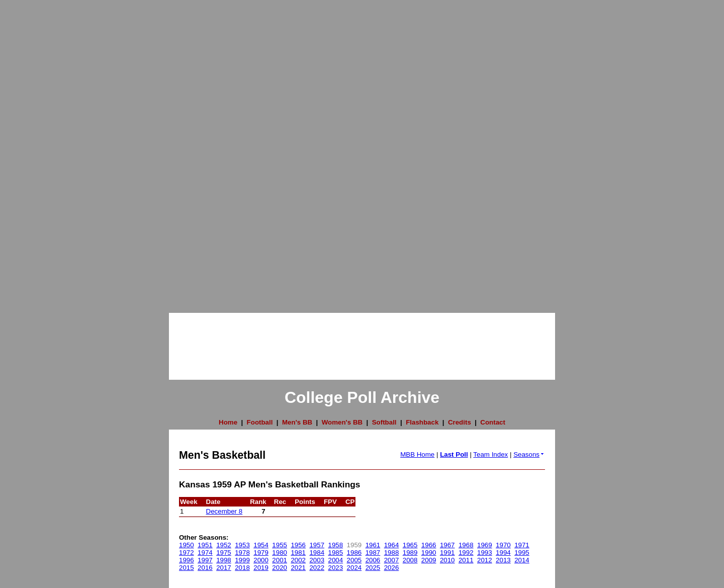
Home (228, 422)
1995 (522, 553)
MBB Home (417, 454)
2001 (280, 560)
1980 (280, 553)
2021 (298, 568)
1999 (242, 560)
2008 (410, 560)
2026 (392, 568)
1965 (410, 545)
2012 (485, 560)
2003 (317, 560)
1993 (485, 553)
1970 (503, 545)
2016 (205, 568)
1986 (354, 553)
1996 (187, 560)
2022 (317, 568)
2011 (466, 560)
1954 (261, 545)
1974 (205, 553)
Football (260, 422)
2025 (373, 568)
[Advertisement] (40, 151)
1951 (205, 545)
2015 (187, 568)
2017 (224, 568)
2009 (429, 560)
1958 (336, 545)
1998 (224, 560)
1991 (447, 553)
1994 (503, 553)
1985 (336, 553)
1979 (261, 553)
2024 (354, 568)
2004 (336, 560)
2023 (336, 568)
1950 (187, 545)
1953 (242, 545)
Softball (384, 422)
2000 (261, 560)
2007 (392, 560)
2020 (280, 568)
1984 (317, 553)
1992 (466, 553)
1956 (298, 545)
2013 (503, 560)
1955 (280, 545)
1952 (224, 545)
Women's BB (342, 422)
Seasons (529, 454)
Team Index (490, 454)
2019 (261, 568)
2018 (242, 568)
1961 (373, 545)
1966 (429, 545)
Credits (460, 422)
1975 (224, 553)
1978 (242, 553)
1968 (466, 545)
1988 (392, 553)
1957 (317, 545)
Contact (493, 422)
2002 (298, 560)
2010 (447, 560)
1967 (447, 545)
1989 (410, 553)
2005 (354, 560)
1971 (522, 545)
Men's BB (297, 422)
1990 (429, 553)
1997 (205, 560)
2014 (522, 560)
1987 (373, 553)
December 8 (224, 511)
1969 (485, 545)
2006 (373, 560)
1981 (298, 553)
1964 (392, 545)
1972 (187, 553)
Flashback (422, 422)
